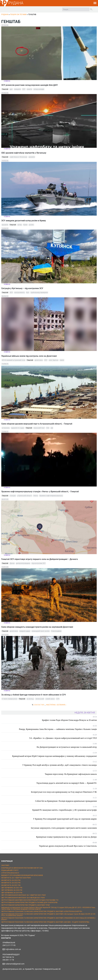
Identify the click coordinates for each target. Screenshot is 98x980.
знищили (17, 89)
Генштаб (5, 89)
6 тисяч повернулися (10, 699)
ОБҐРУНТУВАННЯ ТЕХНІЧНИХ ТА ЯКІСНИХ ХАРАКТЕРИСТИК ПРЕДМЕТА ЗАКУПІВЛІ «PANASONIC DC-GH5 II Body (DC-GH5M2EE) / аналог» (49, 919)
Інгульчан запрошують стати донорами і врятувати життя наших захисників (64, 828)
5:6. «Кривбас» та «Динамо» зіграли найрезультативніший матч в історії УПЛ (63, 738)
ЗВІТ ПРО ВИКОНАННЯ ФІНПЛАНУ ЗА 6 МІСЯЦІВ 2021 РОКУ (23, 898)
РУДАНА (16, 3)
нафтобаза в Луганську (18, 157)
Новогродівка (56, 631)
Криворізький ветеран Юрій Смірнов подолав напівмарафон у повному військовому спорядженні (54, 756)
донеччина (39, 360)
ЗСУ (24, 89)
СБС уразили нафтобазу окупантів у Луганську (24, 153)
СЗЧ (58, 699)
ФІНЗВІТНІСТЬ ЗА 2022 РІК (11, 883)
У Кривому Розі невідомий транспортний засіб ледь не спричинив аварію (65, 819)
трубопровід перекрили (39, 293)
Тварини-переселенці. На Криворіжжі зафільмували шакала (71, 774)
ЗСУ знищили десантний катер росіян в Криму (24, 221)
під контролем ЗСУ (39, 563)
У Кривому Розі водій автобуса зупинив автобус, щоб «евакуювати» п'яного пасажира (60, 765)
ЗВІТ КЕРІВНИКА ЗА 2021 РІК (12, 888)
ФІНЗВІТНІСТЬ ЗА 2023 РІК (11, 880)
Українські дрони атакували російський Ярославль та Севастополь (68, 846)
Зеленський (40, 699)
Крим (25, 225)
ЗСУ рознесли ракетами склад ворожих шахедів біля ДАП (29, 85)
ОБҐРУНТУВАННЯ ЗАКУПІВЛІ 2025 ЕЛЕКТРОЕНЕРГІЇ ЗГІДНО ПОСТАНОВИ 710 (30, 900)
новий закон (50, 699)
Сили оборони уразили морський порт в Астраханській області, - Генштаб (37, 424)
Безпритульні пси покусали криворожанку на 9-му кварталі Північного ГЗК (64, 792)
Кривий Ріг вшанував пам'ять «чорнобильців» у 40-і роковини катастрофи (65, 810)
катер (20, 225)
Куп (28, 293)
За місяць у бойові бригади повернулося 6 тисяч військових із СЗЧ (33, 695)
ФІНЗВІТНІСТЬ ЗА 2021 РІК (11, 885)
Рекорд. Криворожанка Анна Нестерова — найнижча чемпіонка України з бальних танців (58, 729)
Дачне (12, 563)
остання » (62, 705)
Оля (48, 428)
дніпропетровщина (23, 563)
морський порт (39, 428)
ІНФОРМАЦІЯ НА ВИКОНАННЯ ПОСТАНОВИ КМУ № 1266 (22, 868)
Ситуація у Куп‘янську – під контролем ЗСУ (22, 288)
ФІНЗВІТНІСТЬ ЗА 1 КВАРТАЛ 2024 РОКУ (16, 878)
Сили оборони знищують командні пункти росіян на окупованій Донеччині (37, 627)
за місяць (30, 699)
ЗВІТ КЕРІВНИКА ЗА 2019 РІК (12, 893)
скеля (62, 360)
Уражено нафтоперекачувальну (51, 496)
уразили (32, 157)
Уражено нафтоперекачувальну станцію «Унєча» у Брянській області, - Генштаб (40, 492)
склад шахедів (39, 89)
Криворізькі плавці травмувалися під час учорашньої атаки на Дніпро (66, 837)
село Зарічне (54, 360)
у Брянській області (25, 496)
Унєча (36, 496)
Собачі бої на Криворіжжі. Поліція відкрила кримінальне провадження (66, 801)
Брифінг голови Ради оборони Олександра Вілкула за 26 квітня (69, 720)
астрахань (6, 428)
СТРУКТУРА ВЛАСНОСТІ (10, 873)
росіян (31, 225)
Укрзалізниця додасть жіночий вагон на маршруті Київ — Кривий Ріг (67, 783)
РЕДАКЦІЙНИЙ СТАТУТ (10, 870)
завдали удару (25, 631)
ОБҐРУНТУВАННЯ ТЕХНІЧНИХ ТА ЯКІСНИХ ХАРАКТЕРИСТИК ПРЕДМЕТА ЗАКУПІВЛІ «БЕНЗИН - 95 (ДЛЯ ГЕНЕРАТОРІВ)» (45, 922)
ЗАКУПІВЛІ (5, 865)
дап (11, 89)
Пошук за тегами (18, 14)
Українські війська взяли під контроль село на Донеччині (29, 356)
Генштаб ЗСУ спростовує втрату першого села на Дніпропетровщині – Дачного (40, 559)
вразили (5, 225)
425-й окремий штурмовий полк (14, 360)
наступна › (51, 705)
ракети (29, 89)
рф (52, 428)
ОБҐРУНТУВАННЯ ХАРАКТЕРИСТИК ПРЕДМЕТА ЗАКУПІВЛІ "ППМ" (26, 905)
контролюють (20, 293)
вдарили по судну (18, 428)
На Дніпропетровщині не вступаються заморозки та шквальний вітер (67, 747)
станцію (13, 496)
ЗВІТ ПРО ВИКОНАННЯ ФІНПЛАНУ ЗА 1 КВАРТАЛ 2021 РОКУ (24, 895)
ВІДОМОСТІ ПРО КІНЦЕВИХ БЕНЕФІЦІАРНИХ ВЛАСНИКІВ (22, 875)
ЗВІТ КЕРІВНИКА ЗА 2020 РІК (12, 890)
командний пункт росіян (41, 631)
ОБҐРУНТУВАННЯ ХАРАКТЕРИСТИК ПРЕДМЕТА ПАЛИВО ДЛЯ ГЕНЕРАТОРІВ (29, 903)
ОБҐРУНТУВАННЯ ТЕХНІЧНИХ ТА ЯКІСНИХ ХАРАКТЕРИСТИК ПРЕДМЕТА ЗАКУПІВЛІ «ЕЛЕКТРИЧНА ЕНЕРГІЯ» (42, 911)
